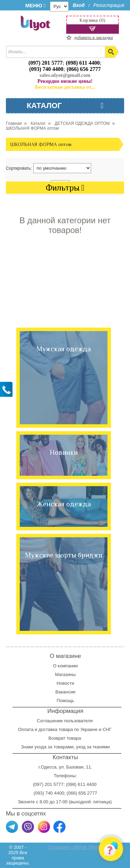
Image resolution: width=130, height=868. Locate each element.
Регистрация (109, 5)
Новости (65, 683)
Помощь (65, 701)
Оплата (26, 729)
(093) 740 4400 (46, 69)
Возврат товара (65, 738)
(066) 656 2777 (84, 69)
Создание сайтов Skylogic (77, 847)
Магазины (66, 674)
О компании (66, 666)
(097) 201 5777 (46, 63)
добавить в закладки (94, 37)
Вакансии (65, 692)
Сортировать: (19, 168)
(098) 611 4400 (83, 63)
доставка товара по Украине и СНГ (76, 729)
